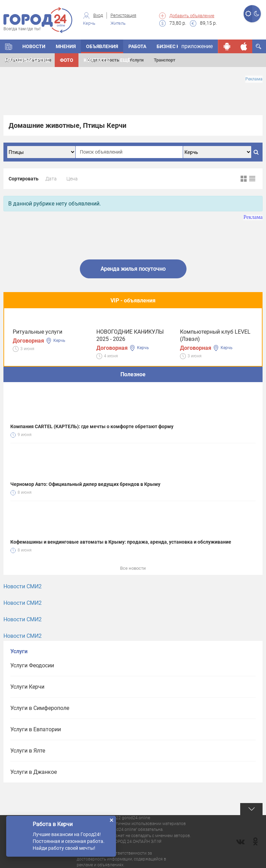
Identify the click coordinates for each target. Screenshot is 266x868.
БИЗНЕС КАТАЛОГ (177, 46)
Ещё (125, 60)
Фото (67, 60)
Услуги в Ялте (28, 751)
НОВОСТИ (34, 46)
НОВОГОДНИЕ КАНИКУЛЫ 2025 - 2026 (130, 335)
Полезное (133, 374)
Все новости (133, 568)
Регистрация (123, 15)
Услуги (136, 60)
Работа (137, 46)
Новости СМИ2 (23, 586)
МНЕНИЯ (66, 46)
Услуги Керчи (27, 687)
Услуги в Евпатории (36, 729)
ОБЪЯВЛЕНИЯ (102, 46)
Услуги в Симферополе (40, 708)
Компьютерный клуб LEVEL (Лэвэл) (215, 335)
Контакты (97, 60)
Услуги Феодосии (32, 665)
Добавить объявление (192, 16)
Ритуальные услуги (38, 332)
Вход (98, 15)
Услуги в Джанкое (34, 772)
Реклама (254, 79)
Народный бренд (27, 60)
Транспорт (165, 60)
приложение (197, 46)
